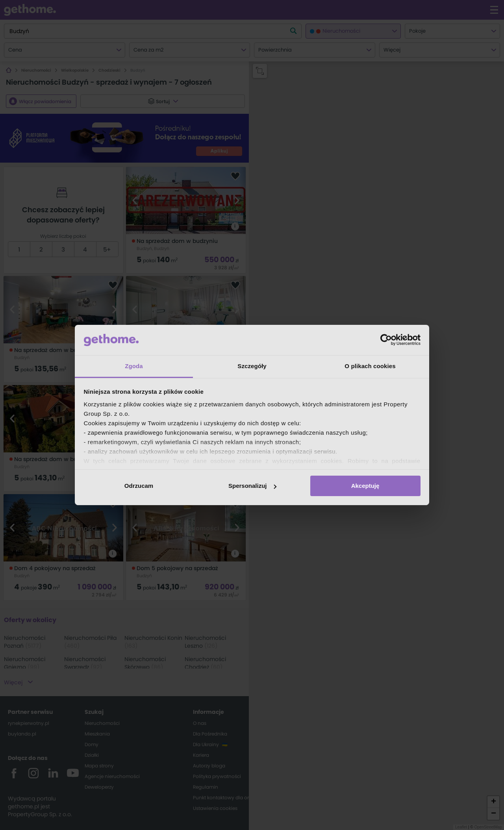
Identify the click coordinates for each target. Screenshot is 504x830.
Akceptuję (365, 486)
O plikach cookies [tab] (370, 366)
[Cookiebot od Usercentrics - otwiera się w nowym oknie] (386, 340)
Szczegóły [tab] (252, 366)
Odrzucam (139, 486)
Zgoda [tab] (134, 366)
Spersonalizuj (252, 486)
